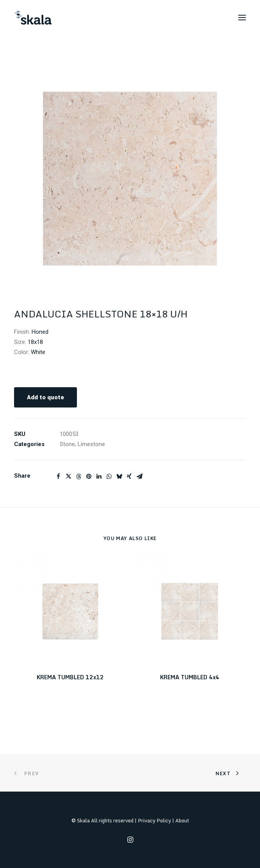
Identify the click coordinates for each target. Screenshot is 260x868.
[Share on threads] (78, 477)
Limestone (91, 444)
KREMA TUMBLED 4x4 (190, 677)
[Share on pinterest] (89, 477)
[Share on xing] (129, 477)
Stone (67, 444)
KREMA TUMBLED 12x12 (70, 677)
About (182, 820)
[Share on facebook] (58, 477)
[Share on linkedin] (99, 477)
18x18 (35, 342)
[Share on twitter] (68, 477)
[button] (242, 18)
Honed (40, 332)
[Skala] (33, 18)
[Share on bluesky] (119, 477)
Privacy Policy (154, 820)
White (38, 352)
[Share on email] (139, 477)
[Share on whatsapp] (109, 477)
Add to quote (45, 397)
